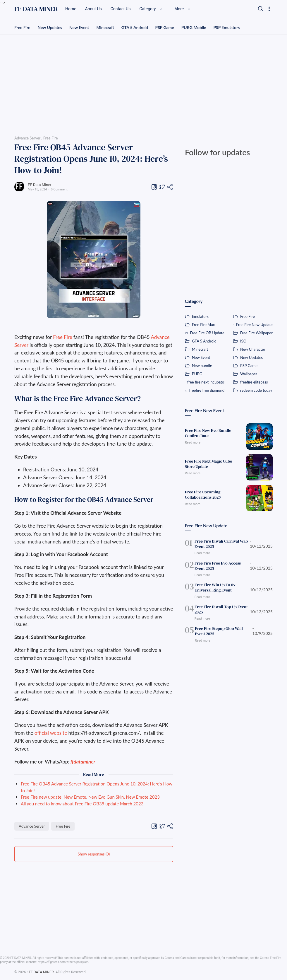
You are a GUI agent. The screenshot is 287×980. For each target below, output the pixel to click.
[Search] (261, 9)
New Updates (50, 27)
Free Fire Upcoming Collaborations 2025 (203, 495)
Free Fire (22, 27)
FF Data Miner (40, 185)
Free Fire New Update (254, 325)
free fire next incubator (206, 382)
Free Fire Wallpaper (256, 333)
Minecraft (105, 27)
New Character (253, 349)
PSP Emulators (227, 27)
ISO (243, 341)
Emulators (200, 316)
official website (51, 733)
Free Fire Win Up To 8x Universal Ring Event (215, 587)
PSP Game (165, 27)
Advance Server (32, 826)
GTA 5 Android (135, 27)
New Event (79, 27)
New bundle (202, 366)
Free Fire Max (203, 325)
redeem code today (256, 390)
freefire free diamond (207, 390)
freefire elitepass (254, 382)
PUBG (197, 374)
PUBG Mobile (194, 27)
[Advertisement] (143, 83)
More (183, 9)
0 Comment (59, 189)
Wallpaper (249, 374)
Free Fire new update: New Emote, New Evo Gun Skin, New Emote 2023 (90, 797)
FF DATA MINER (36, 9)
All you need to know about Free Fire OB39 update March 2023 (82, 804)
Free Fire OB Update (207, 333)
